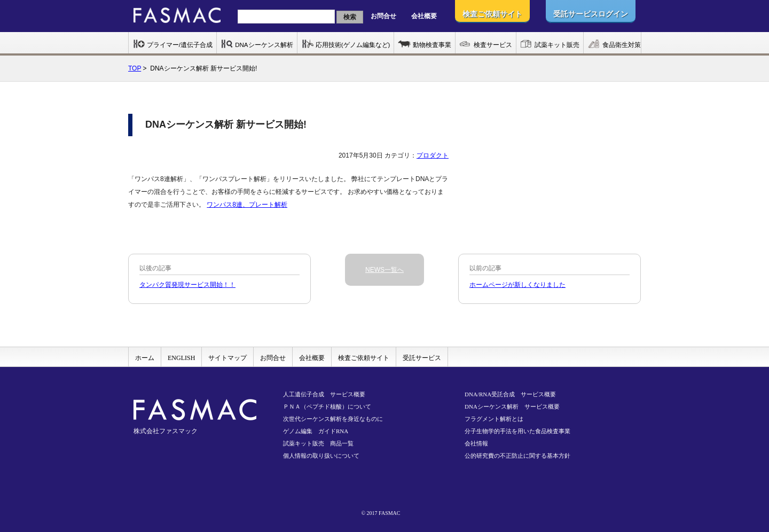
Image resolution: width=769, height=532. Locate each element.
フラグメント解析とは (494, 419)
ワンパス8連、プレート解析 (247, 205)
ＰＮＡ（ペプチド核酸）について (327, 406)
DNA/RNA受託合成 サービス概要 (510, 394)
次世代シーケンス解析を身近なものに (333, 419)
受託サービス (422, 358)
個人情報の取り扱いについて (321, 456)
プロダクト (433, 155)
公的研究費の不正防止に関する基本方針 (517, 456)
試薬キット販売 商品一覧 (318, 443)
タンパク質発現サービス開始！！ (187, 285)
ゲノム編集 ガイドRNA (316, 431)
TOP (135, 68)
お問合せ (383, 16)
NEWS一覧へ (384, 270)
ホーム (145, 358)
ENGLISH (181, 358)
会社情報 (476, 443)
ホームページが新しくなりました (517, 285)
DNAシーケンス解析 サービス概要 (512, 406)
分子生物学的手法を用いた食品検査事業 (517, 431)
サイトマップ (227, 358)
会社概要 (424, 16)
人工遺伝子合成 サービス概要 (324, 394)
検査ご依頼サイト (364, 358)
